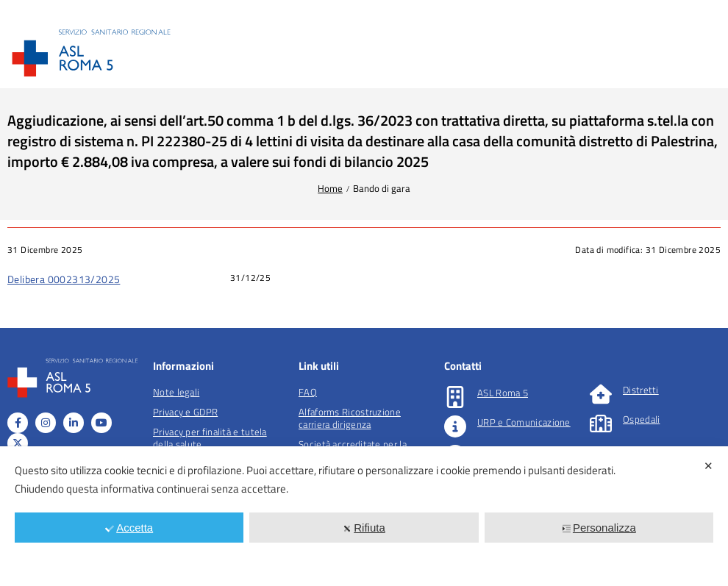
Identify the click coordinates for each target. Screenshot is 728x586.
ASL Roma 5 (503, 393)
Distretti (641, 390)
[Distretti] (601, 394)
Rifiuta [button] (364, 528)
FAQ (308, 392)
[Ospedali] (601, 424)
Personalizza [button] (599, 528)
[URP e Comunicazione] (455, 426)
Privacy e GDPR (185, 412)
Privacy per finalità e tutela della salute (210, 438)
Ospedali (641, 419)
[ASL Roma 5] (455, 397)
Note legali (176, 392)
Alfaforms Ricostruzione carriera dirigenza (350, 418)
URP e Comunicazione (524, 422)
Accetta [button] (129, 528)
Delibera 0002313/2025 (64, 279)
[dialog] (364, 516)
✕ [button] (709, 466)
